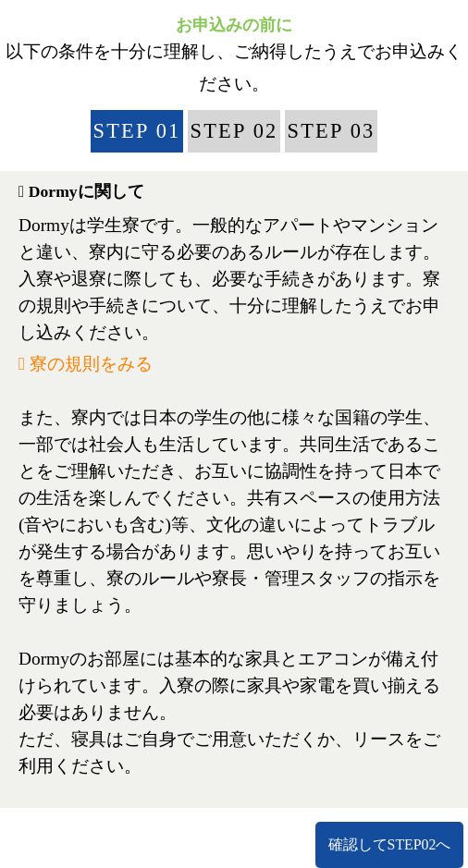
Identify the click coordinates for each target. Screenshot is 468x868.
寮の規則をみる (86, 364)
